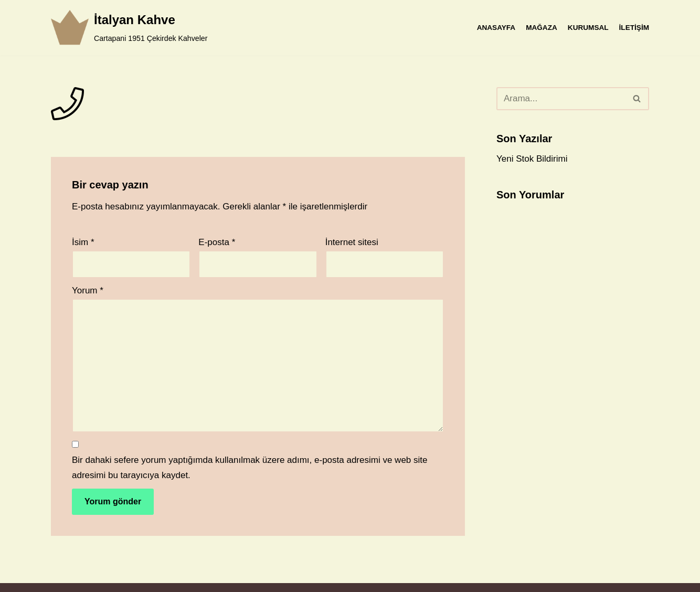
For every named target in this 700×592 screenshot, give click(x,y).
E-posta (217, 242)
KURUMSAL (588, 28)
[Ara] (561, 99)
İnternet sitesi (352, 242)
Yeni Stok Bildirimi (532, 159)
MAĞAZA (542, 28)
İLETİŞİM (634, 28)
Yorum (88, 290)
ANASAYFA (496, 28)
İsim (83, 242)
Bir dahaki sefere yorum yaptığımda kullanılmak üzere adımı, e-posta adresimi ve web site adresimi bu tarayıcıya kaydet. (250, 468)
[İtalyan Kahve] (129, 28)
